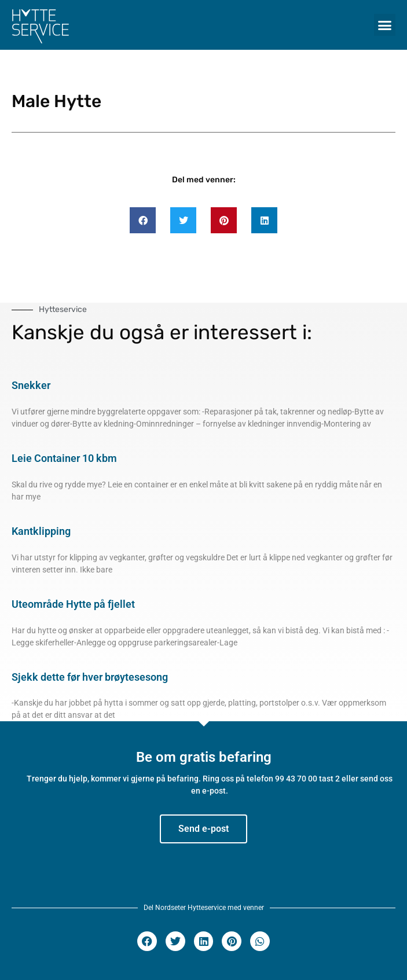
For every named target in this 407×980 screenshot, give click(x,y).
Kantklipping (41, 531)
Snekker (31, 385)
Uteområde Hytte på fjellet (73, 604)
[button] (385, 25)
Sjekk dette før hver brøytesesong (90, 677)
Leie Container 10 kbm (64, 458)
